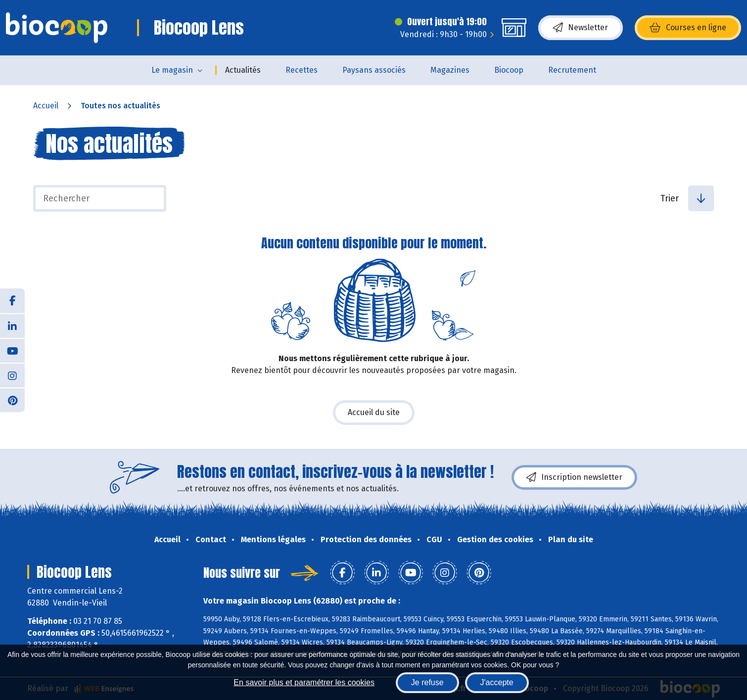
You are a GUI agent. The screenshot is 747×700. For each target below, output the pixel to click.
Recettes (302, 70)
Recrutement (572, 70)
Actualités (243, 70)
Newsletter (581, 28)
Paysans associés (374, 70)
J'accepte (497, 682)
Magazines (450, 70)
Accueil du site (374, 412)
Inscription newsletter (574, 477)
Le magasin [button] (172, 70)
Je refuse (427, 682)
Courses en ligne (688, 28)
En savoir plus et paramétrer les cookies (304, 682)
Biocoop (509, 70)
